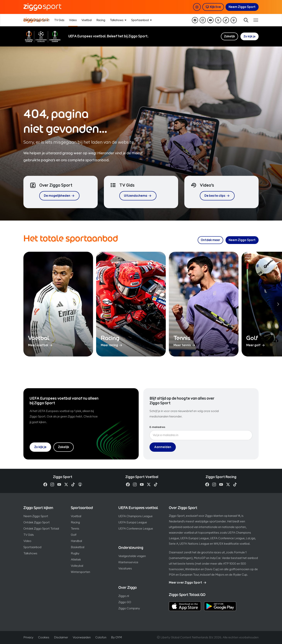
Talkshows (30, 553)
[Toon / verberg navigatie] (256, 20)
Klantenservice (128, 562)
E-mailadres (157, 427)
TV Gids (29, 535)
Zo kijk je (249, 36)
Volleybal (77, 566)
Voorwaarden (82, 637)
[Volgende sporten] (278, 304)
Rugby (75, 553)
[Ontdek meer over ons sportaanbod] (210, 240)
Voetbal (76, 516)
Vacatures (125, 568)
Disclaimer (61, 637)
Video (27, 541)
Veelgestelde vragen (132, 556)
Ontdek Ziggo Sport (37, 522)
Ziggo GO (125, 602)
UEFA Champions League (135, 516)
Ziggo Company (129, 608)
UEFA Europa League (133, 522)
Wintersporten (80, 572)
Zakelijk (229, 36)
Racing (75, 522)
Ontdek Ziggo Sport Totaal (41, 529)
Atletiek (76, 559)
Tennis (75, 529)
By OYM (116, 637)
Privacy (28, 637)
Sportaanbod (32, 547)
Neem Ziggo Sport (36, 516)
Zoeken (245, 20)
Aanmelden (163, 447)
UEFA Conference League (136, 529)
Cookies (44, 637)
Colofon (101, 637)
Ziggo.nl (124, 596)
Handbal (76, 541)
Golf (74, 535)
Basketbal (78, 547)
